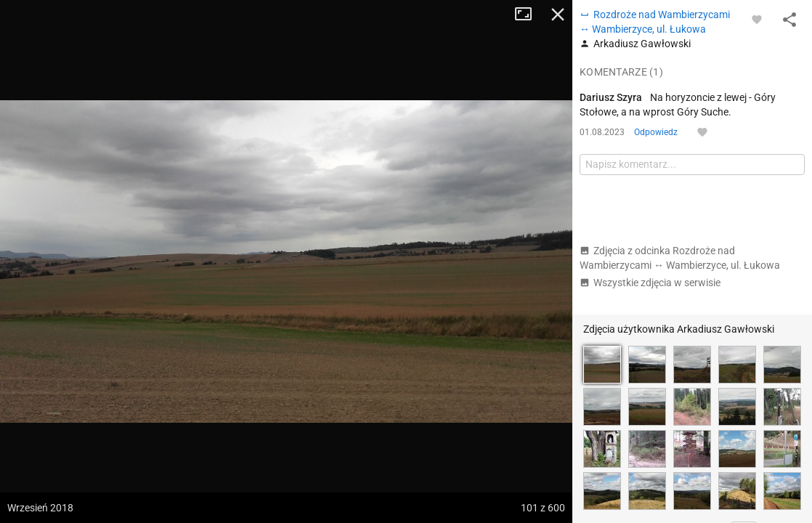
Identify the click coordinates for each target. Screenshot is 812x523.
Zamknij (558, 15)
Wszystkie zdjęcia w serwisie (650, 283)
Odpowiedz (656, 132)
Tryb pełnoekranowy (529, 15)
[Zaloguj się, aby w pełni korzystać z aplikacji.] (757, 19)
